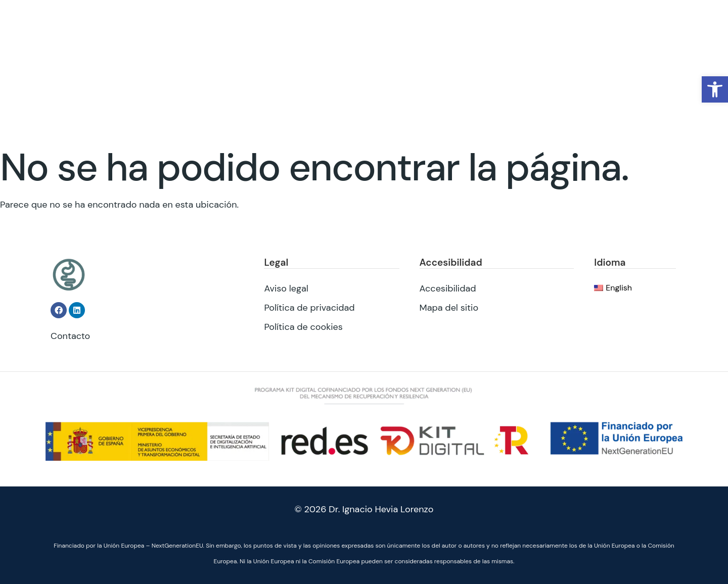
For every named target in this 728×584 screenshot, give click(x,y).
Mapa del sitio (449, 307)
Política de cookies (303, 326)
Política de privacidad (309, 307)
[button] (715, 89)
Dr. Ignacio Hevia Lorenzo (381, 509)
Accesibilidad (448, 288)
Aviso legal (286, 288)
